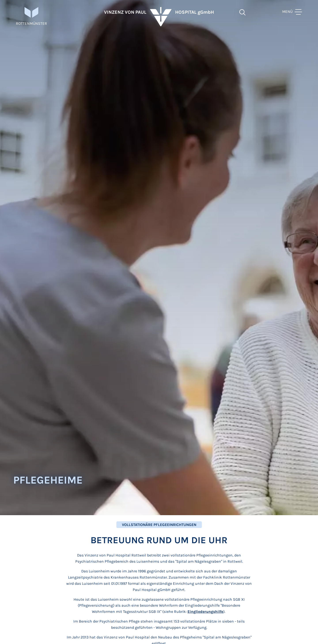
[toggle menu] (292, 18)
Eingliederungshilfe (205, 612)
